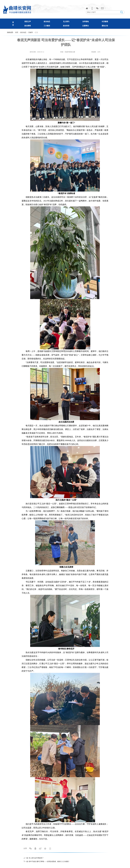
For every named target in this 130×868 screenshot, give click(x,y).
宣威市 (31, 32)
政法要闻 (28, 26)
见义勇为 (66, 22)
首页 (17, 32)
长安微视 (105, 22)
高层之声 (28, 22)
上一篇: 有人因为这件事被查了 (34, 858)
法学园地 (86, 22)
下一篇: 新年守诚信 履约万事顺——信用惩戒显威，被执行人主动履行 (46, 861)
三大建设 (47, 26)
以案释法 (86, 26)
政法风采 (66, 26)
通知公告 (105, 26)
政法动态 (47, 22)
